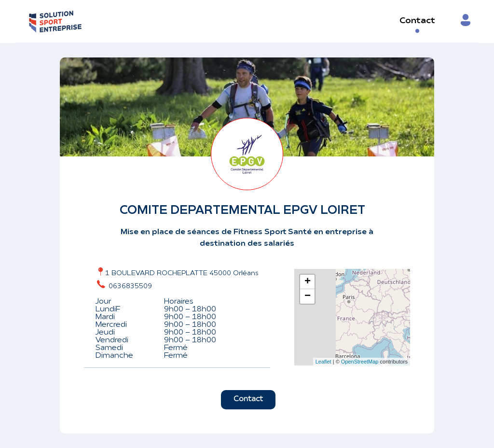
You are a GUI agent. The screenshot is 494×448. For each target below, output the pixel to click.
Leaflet (323, 362)
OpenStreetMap (360, 362)
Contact (417, 21)
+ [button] (308, 282)
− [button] (308, 296)
